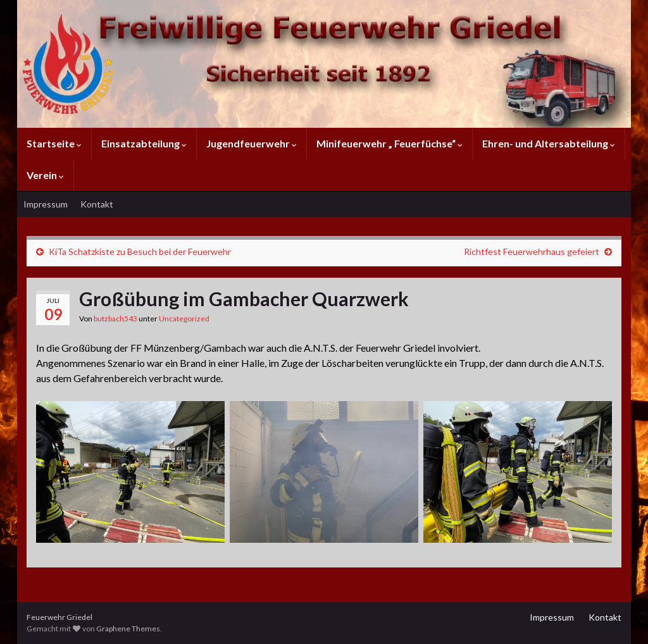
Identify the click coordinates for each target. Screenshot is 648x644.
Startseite (54, 143)
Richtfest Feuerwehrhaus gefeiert (532, 251)
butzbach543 (115, 319)
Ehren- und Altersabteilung (549, 143)
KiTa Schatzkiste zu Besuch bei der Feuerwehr (140, 251)
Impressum (46, 204)
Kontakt (97, 204)
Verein (45, 175)
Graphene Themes (128, 629)
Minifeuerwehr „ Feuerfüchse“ (389, 143)
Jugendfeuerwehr (252, 143)
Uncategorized (184, 319)
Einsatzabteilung (144, 143)
